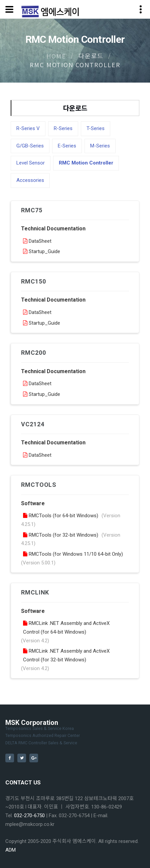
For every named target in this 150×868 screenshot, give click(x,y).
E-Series (67, 146)
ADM (11, 850)
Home (56, 56)
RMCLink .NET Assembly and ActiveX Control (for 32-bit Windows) (66, 655)
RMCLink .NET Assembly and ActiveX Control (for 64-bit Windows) (66, 628)
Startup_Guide (42, 251)
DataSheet (37, 241)
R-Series (63, 128)
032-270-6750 (29, 816)
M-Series (100, 146)
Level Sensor (31, 163)
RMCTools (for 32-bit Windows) (61, 535)
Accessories (30, 180)
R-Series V (28, 128)
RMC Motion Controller (86, 163)
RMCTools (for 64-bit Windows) (61, 516)
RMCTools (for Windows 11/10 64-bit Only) (73, 554)
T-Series (96, 128)
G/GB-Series (30, 146)
